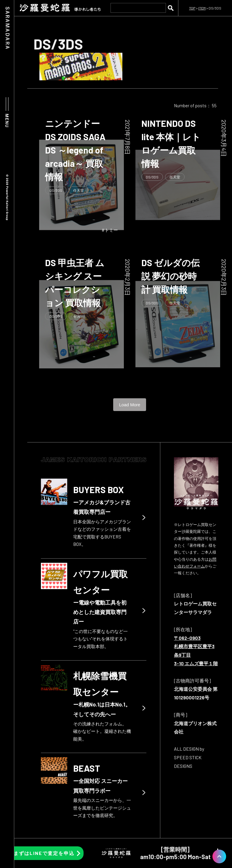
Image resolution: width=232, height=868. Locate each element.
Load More (130, 405)
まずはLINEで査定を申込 (44, 853)
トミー (111, 230)
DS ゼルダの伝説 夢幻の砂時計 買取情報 (171, 276)
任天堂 (79, 190)
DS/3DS (56, 190)
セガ (77, 316)
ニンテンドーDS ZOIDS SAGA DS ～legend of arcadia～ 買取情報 (75, 150)
